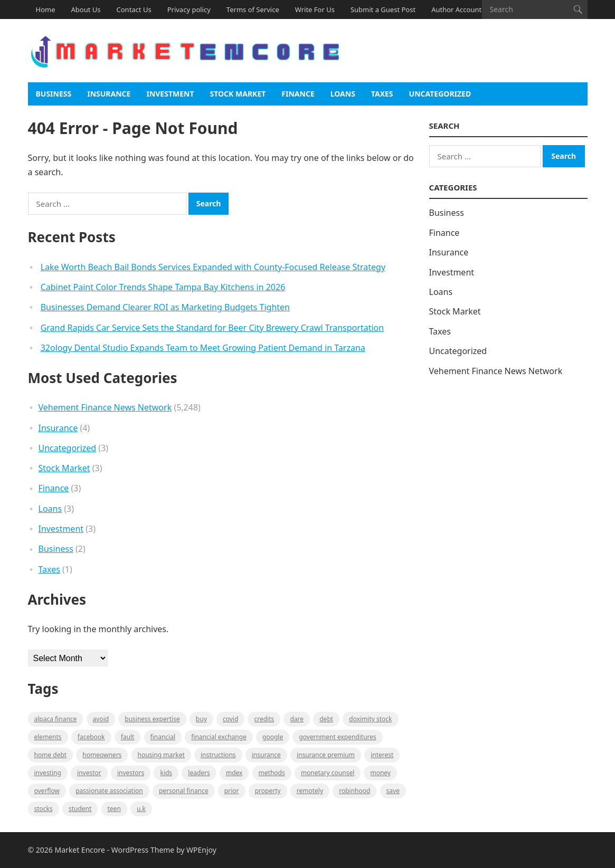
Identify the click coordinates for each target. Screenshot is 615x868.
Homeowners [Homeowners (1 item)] (102, 755)
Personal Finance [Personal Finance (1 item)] (184, 791)
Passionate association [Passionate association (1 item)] (109, 791)
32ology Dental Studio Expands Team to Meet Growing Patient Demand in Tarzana (203, 348)
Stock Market (238, 94)
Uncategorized (440, 94)
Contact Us (134, 9)
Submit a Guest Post (383, 9)
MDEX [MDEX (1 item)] (234, 773)
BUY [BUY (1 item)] (201, 719)
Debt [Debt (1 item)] (326, 719)
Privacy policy (189, 9)
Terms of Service (253, 9)
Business (54, 94)
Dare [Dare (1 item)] (297, 719)
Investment (170, 94)
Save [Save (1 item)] (393, 791)
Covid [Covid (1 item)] (230, 719)
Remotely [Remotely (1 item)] (310, 791)
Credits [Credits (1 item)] (264, 719)
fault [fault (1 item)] (128, 737)
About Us (86, 9)
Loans (343, 94)
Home (46, 9)
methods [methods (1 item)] (272, 773)
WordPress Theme (143, 850)
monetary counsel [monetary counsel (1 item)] (328, 773)
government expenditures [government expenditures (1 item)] (337, 737)
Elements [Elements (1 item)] (48, 737)
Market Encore (79, 850)
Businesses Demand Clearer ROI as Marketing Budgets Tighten (165, 307)
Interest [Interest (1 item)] (382, 755)
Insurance (109, 94)
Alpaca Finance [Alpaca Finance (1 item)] (56, 719)
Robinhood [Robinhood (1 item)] (354, 791)
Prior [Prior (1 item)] (232, 791)
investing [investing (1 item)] (48, 773)
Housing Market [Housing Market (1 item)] (161, 755)
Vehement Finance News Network (105, 407)
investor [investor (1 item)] (89, 773)
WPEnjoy (201, 850)
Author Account (456, 9)
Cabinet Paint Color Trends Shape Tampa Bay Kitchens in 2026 (163, 287)
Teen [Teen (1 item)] (114, 809)
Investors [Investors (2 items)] (131, 773)
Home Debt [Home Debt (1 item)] (51, 755)
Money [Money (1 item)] (380, 773)
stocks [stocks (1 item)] (44, 809)
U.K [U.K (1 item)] (141, 809)
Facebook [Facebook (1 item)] (91, 737)
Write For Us (315, 9)
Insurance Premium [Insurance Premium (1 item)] (326, 755)
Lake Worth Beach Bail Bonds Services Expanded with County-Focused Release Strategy (213, 267)
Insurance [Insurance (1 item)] (266, 755)
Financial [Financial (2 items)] (163, 737)
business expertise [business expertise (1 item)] (152, 719)
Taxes (382, 94)
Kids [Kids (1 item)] (166, 773)
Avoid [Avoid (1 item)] (101, 719)
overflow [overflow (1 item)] (47, 791)
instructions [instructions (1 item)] (218, 755)
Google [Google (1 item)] (273, 737)
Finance (298, 94)
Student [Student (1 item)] (80, 809)
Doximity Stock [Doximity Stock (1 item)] (370, 719)
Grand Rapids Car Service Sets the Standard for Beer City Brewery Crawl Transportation (212, 328)
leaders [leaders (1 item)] (199, 773)
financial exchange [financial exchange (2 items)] (219, 737)
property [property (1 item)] (268, 791)
